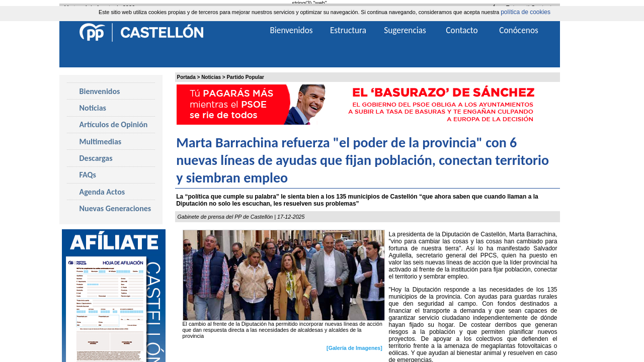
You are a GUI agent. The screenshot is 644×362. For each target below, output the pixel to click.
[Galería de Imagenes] (354, 348)
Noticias (211, 77)
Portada (186, 77)
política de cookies (526, 12)
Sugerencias (405, 30)
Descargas (96, 158)
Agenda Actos (102, 192)
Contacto (462, 30)
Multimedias (101, 142)
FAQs (88, 175)
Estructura (348, 30)
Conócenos (519, 30)
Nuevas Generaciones (115, 208)
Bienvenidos (100, 91)
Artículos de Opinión (114, 124)
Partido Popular (245, 77)
